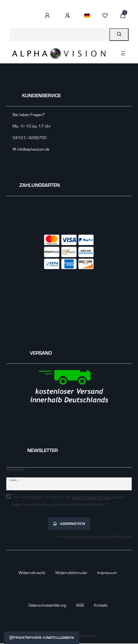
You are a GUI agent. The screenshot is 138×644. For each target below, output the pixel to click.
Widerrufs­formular (71, 573)
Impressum (107, 573)
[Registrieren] (68, 16)
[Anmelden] (48, 16)
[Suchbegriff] (59, 35)
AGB (80, 605)
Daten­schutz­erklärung (47, 605)
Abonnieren (69, 524)
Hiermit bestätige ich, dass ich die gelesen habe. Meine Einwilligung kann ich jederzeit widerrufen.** (68, 501)
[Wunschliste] (105, 16)
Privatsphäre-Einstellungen (42, 638)
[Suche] (119, 35)
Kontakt (101, 605)
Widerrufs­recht (32, 573)
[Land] (87, 16)
